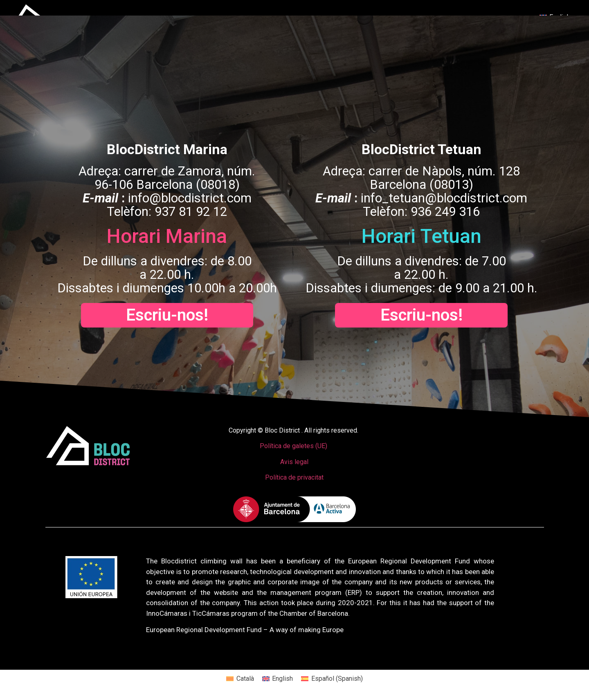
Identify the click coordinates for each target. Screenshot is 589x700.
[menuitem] (240, 679)
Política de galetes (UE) (293, 446)
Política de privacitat (294, 477)
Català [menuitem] (245, 679)
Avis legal (294, 462)
